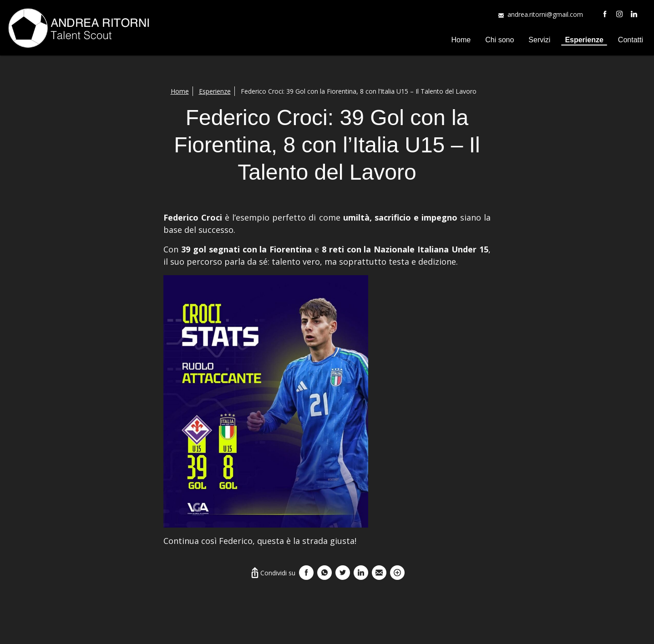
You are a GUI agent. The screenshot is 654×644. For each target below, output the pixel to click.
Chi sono (499, 40)
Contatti (631, 40)
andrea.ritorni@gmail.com (545, 14)
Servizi (539, 40)
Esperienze (584, 40)
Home (461, 40)
